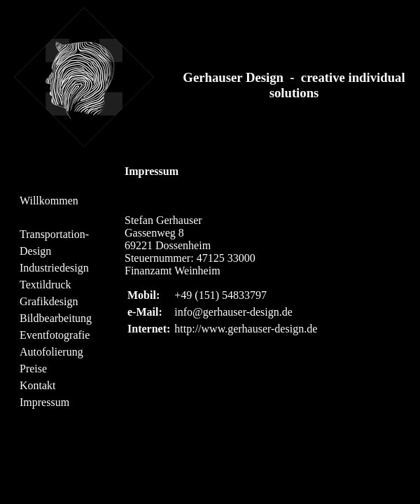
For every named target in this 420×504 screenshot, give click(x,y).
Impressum (44, 402)
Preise (33, 369)
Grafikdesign (49, 301)
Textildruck (45, 285)
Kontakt (38, 385)
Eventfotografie (55, 335)
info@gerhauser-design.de (233, 312)
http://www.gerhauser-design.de (246, 329)
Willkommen (49, 201)
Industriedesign (54, 268)
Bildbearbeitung (56, 318)
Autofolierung (51, 352)
